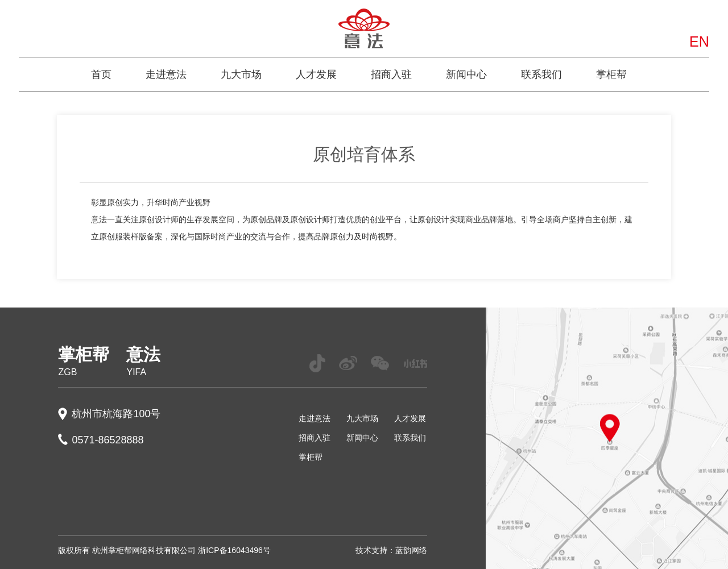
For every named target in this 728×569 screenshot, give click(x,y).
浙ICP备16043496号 (234, 550)
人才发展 (316, 74)
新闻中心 (466, 74)
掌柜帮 (611, 74)
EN (699, 41)
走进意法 (166, 74)
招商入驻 (391, 74)
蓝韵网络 (411, 550)
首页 (101, 74)
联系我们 (541, 74)
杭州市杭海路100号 (116, 414)
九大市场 (241, 74)
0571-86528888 (107, 440)
